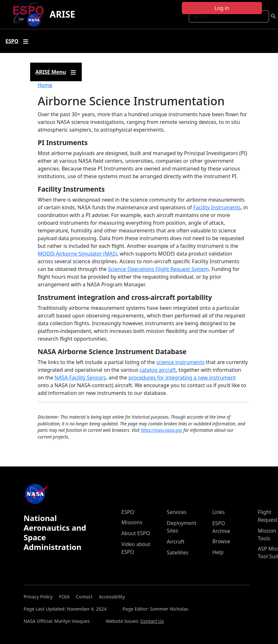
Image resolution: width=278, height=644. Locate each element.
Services (177, 512)
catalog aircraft (158, 370)
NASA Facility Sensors (80, 378)
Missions (132, 522)
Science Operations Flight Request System (158, 269)
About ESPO (136, 533)
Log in (222, 8)
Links (219, 512)
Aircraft (176, 542)
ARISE (63, 14)
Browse (221, 541)
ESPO (128, 512)
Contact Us (152, 621)
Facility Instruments (217, 207)
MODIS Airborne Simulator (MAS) (77, 254)
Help (218, 552)
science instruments (180, 362)
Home (45, 85)
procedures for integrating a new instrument (182, 378)
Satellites (177, 553)
